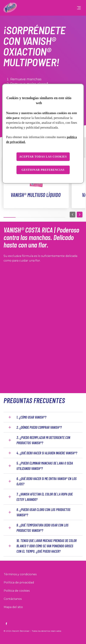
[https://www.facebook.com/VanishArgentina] (6, 624)
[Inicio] (10, 8)
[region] (43, 134)
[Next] (80, 215)
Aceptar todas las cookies (43, 157)
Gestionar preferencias (43, 170)
